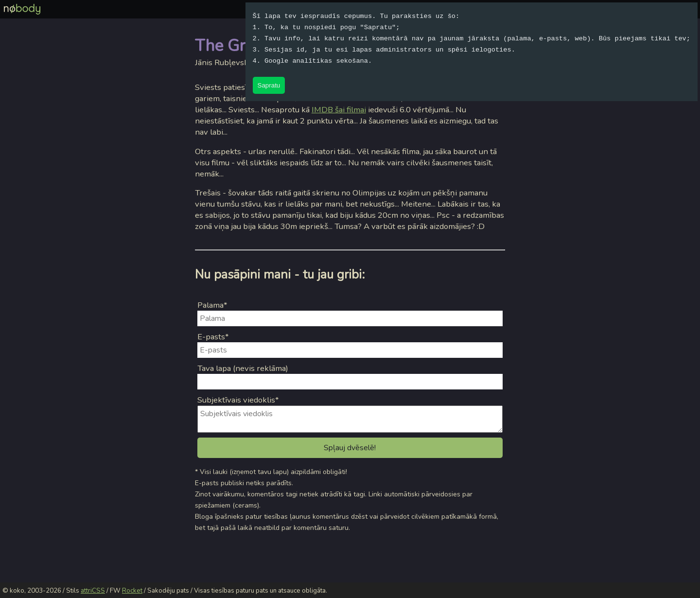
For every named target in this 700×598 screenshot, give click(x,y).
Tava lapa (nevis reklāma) (243, 368)
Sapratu (269, 85)
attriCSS (93, 591)
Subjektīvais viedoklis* (238, 400)
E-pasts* (213, 337)
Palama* (212, 305)
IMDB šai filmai (339, 110)
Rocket (132, 591)
